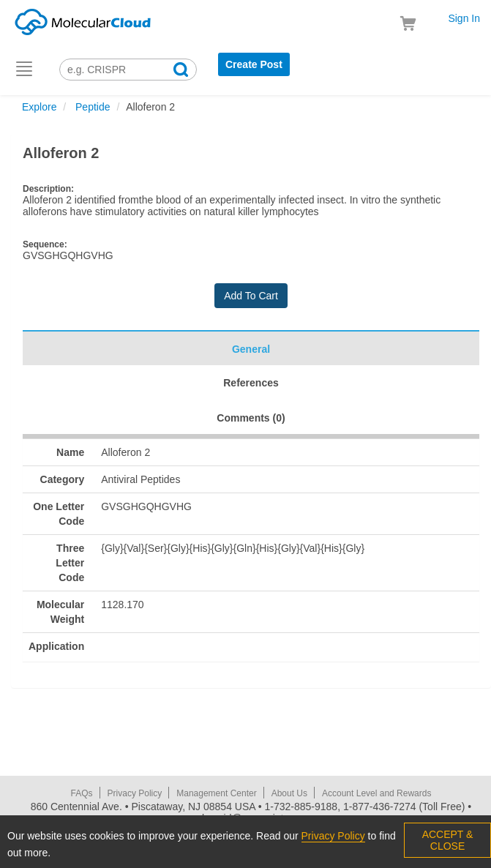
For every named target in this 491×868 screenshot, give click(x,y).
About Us (289, 793)
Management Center (216, 793)
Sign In (464, 18)
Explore (39, 107)
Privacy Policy (135, 793)
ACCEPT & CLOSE (448, 840)
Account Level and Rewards (376, 793)
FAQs (82, 793)
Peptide (91, 107)
